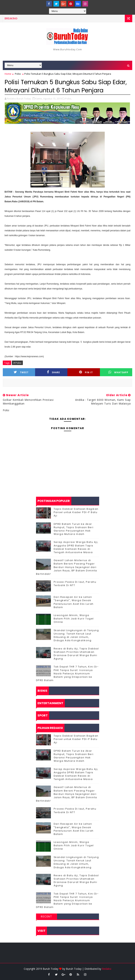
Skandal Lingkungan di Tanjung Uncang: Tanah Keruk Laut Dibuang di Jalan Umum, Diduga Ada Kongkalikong (76, 635)
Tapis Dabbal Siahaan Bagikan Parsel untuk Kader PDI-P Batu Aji (76, 512)
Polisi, (68, 99)
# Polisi (17, 363)
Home (8, 74)
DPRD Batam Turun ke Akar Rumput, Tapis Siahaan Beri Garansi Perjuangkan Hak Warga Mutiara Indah (74, 529)
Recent (46, 916)
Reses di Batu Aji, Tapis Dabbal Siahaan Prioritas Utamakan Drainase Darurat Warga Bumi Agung (76, 654)
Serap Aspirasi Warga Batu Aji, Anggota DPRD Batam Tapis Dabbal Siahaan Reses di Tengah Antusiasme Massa (76, 547)
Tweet (21, 372)
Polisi (18, 74)
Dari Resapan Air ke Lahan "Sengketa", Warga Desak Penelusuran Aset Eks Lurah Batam (74, 602)
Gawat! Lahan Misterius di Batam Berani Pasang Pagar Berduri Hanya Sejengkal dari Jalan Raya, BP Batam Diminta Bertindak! (67, 567)
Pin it (86, 372)
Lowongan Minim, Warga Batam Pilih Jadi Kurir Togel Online (74, 619)
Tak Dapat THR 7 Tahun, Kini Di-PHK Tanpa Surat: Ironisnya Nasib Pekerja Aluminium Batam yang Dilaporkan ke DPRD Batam (67, 673)
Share (53, 372)
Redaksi (107, 969)
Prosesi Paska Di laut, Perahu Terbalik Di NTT (75, 584)
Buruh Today (74, 969)
